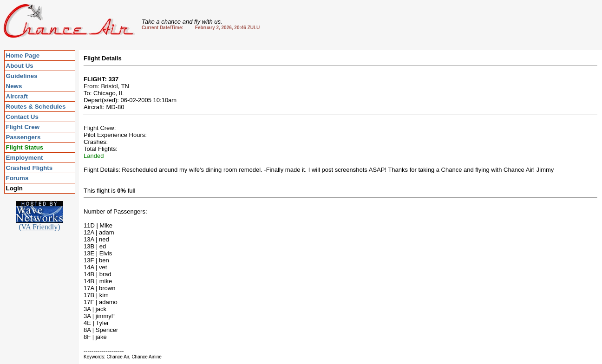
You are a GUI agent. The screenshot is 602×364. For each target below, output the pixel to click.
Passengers (23, 137)
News (14, 86)
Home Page (23, 55)
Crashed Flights (29, 168)
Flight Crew (23, 127)
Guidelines (22, 76)
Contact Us (22, 117)
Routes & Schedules (36, 107)
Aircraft (17, 96)
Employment (25, 158)
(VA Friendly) (39, 224)
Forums (17, 178)
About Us (20, 66)
